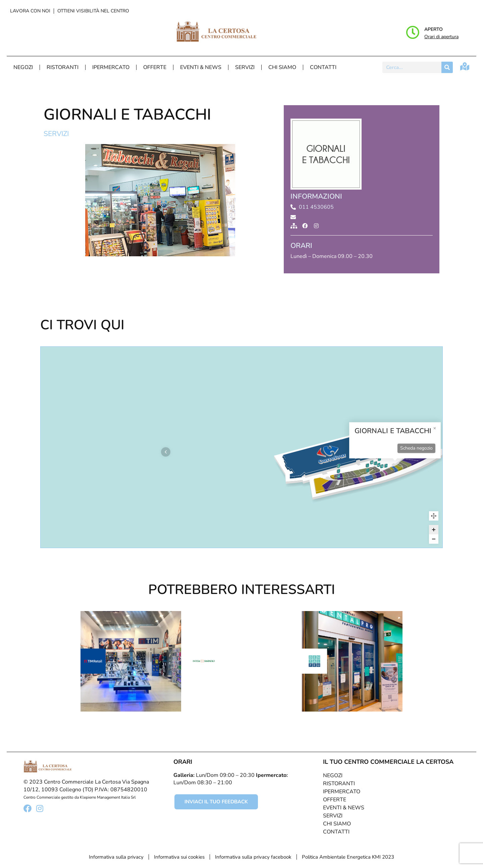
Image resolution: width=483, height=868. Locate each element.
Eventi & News (201, 67)
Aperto (434, 29)
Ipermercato (111, 67)
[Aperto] (413, 32)
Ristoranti (63, 67)
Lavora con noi (30, 11)
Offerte (155, 67)
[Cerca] (447, 67)
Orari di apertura (441, 37)
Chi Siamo (282, 67)
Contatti (323, 67)
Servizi (245, 67)
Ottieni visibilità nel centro (93, 11)
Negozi (23, 67)
